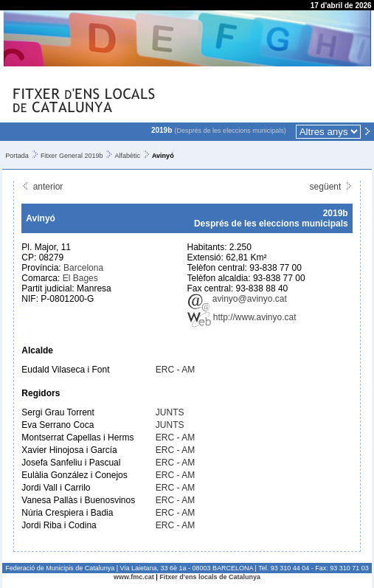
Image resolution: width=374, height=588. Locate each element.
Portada (17, 156)
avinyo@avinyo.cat (237, 299)
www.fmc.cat (134, 577)
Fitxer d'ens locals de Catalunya (210, 577)
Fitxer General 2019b (72, 156)
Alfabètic (127, 156)
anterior (42, 187)
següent (331, 187)
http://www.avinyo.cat (242, 317)
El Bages (80, 278)
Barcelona (83, 268)
